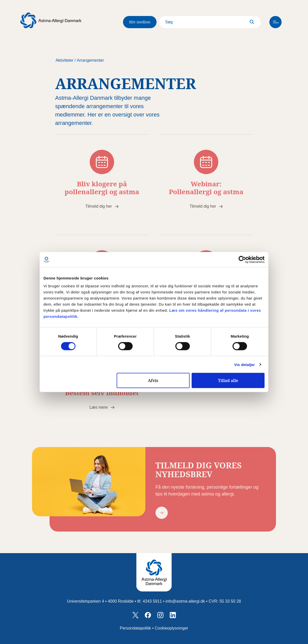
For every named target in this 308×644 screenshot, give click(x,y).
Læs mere (99, 407)
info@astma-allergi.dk (185, 601)
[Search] (210, 22)
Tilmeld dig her (99, 206)
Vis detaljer (245, 364)
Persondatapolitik (136, 628)
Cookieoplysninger (172, 628)
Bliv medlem (140, 22)
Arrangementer (90, 60)
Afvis (153, 381)
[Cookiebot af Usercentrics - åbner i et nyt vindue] (242, 259)
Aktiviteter (65, 60)
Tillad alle (228, 381)
